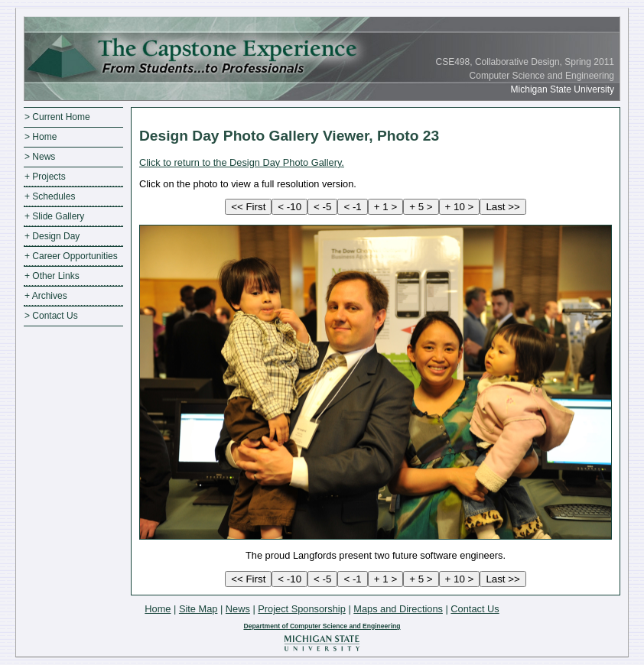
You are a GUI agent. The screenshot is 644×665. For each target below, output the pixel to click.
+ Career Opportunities (71, 256)
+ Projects (45, 177)
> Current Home (57, 117)
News (238, 609)
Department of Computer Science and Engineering (322, 626)
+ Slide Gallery (54, 216)
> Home (41, 137)
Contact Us (475, 609)
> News (40, 157)
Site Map (198, 609)
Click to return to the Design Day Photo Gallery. (242, 162)
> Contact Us (51, 316)
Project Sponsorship (302, 609)
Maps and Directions (398, 609)
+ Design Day (52, 236)
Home (158, 609)
